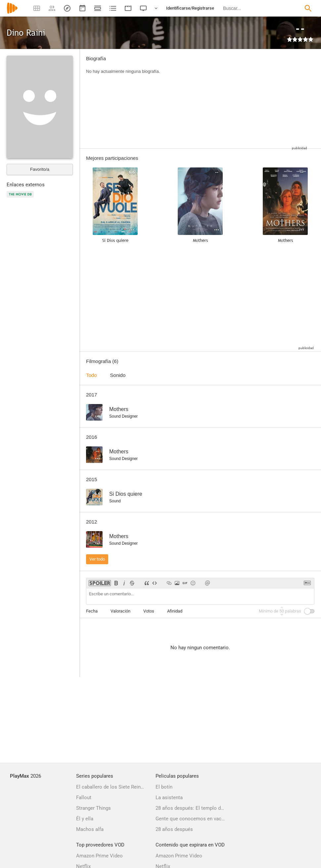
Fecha (92, 611)
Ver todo (97, 559)
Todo (92, 375)
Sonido (118, 375)
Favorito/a (40, 169)
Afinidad (175, 611)
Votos (149, 611)
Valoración (120, 611)
